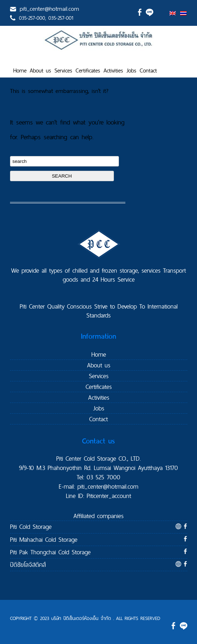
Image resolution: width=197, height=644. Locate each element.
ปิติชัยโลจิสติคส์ (28, 565)
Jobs (131, 70)
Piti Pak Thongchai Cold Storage (50, 552)
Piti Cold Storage (31, 527)
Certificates (88, 70)
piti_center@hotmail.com (49, 9)
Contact (148, 70)
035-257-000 (32, 18)
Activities (113, 70)
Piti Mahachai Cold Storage (44, 539)
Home (20, 70)
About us (40, 70)
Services (63, 70)
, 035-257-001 (59, 18)
